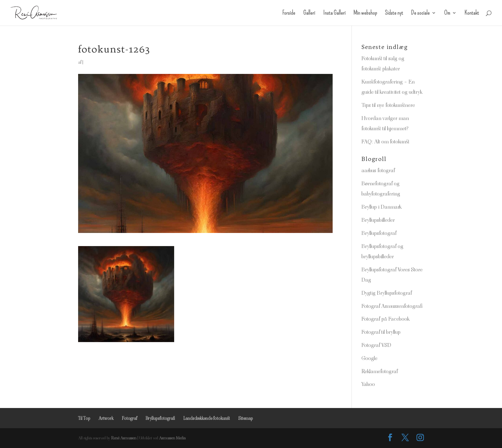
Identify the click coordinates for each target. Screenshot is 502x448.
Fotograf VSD (376, 345)
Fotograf (129, 418)
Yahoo (368, 384)
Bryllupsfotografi (160, 418)
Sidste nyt (394, 13)
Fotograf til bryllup (381, 332)
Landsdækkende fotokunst (206, 418)
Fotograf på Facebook (385, 319)
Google (369, 358)
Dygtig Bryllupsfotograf (387, 293)
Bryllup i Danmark (381, 207)
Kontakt (472, 13)
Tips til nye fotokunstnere (388, 105)
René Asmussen (124, 438)
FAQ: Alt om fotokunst (385, 141)
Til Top (84, 418)
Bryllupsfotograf (379, 233)
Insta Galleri (334, 13)
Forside (289, 13)
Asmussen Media (172, 438)
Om (447, 13)
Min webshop (365, 13)
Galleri (309, 13)
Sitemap (246, 418)
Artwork (106, 418)
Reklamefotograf (380, 371)
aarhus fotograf (378, 170)
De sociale (420, 13)
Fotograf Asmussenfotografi (392, 306)
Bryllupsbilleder (378, 220)
